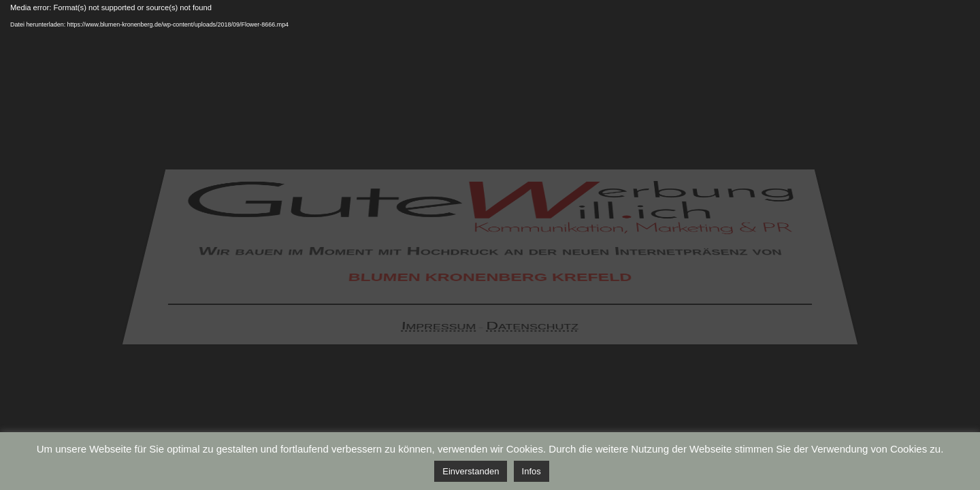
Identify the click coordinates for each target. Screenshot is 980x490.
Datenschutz (532, 329)
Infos (532, 471)
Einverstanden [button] (471, 471)
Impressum (439, 329)
